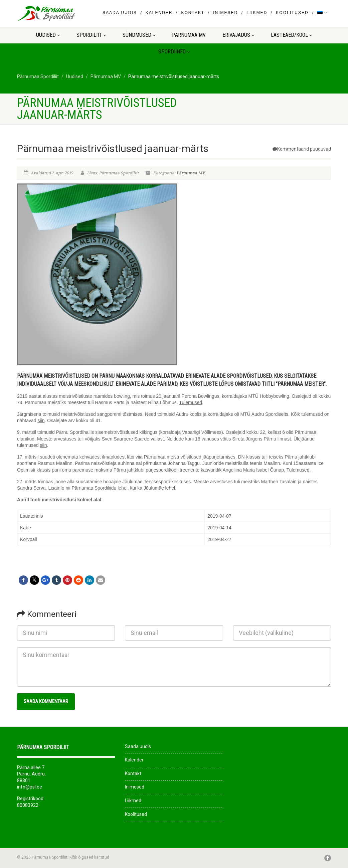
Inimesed (225, 13)
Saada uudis (120, 13)
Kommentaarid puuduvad (302, 149)
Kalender (159, 13)
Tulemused (191, 402)
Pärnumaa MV (189, 35)
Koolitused (292, 13)
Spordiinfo (174, 52)
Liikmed (257, 13)
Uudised (48, 35)
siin (41, 420)
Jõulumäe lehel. (160, 488)
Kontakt (193, 13)
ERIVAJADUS (238, 35)
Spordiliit (91, 35)
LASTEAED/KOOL (291, 35)
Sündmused (139, 35)
